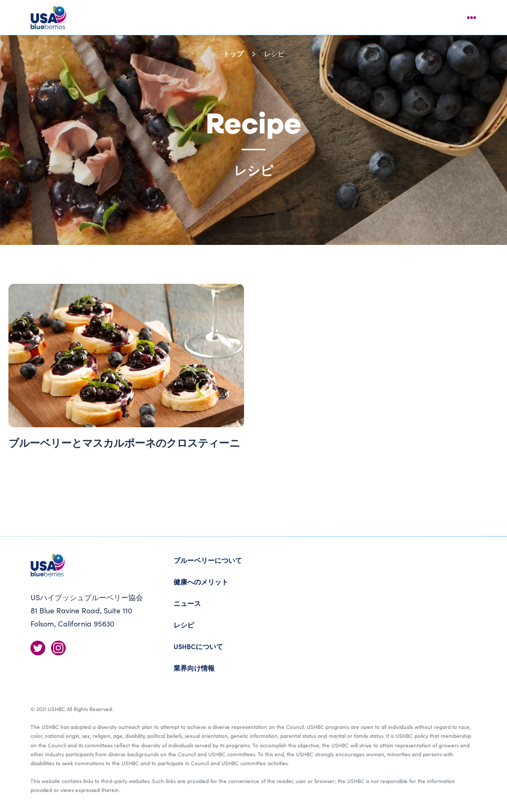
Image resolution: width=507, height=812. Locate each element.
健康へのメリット (201, 582)
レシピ (184, 625)
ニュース (187, 603)
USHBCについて (198, 646)
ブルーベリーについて (208, 560)
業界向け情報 (194, 668)
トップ (233, 53)
